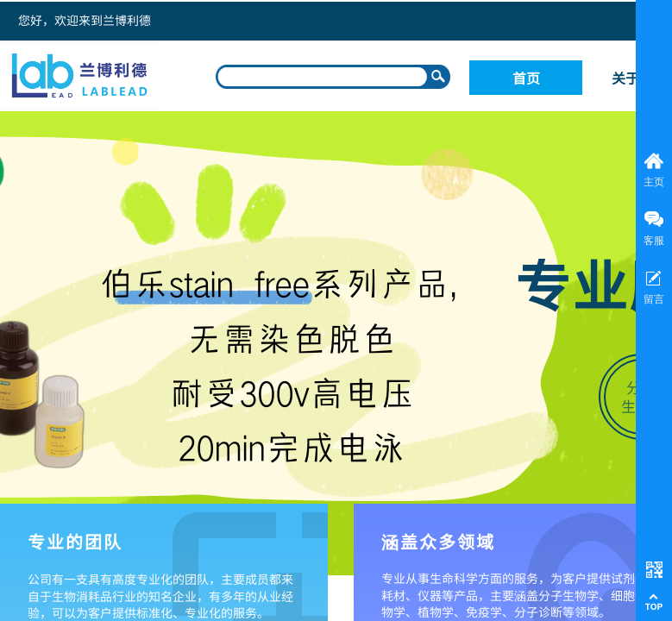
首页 (526, 78)
